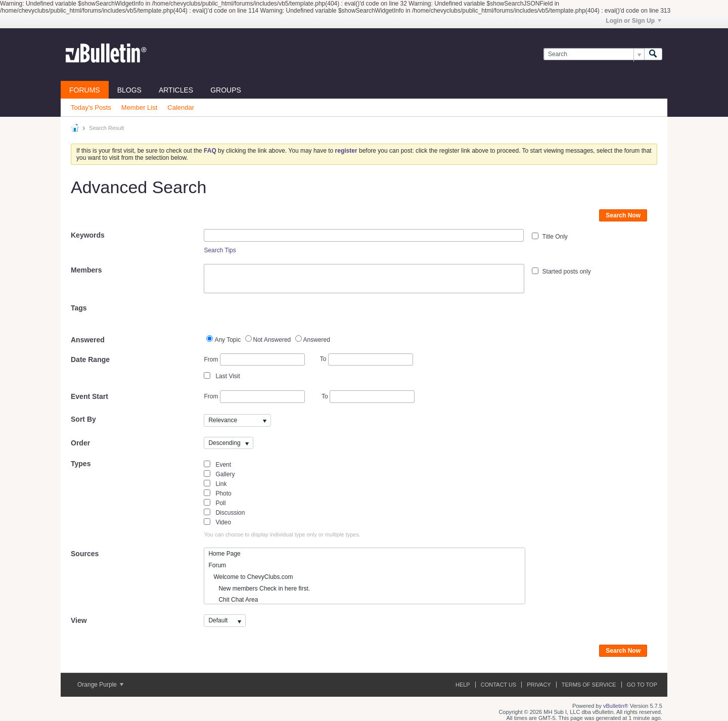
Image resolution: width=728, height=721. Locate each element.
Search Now (623, 215)
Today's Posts (91, 107)
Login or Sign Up (633, 21)
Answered (88, 340)
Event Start (89, 396)
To (367, 359)
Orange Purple (100, 685)
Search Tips (220, 250)
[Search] (594, 54)
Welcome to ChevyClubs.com (251, 577)
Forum (217, 565)
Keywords (88, 235)
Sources (85, 554)
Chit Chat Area (233, 600)
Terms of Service (589, 685)
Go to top (642, 685)
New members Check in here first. (259, 589)
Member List (140, 107)
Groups (226, 90)
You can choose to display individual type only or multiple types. (282, 534)
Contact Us (499, 685)
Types (81, 464)
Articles (176, 90)
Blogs (129, 90)
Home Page (224, 554)
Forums (85, 90)
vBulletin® (616, 706)
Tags (79, 308)
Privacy (539, 685)
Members (86, 270)
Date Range (90, 359)
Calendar (181, 107)
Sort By (83, 419)
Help (463, 685)
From (254, 360)
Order (80, 443)
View (79, 620)
